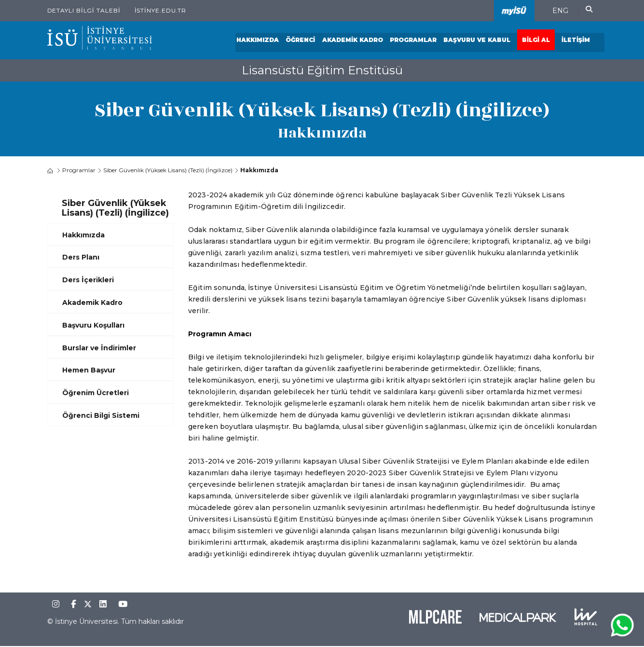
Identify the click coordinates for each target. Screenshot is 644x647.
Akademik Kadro (353, 41)
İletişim (576, 41)
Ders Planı (81, 258)
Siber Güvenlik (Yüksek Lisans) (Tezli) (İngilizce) (168, 171)
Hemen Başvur (89, 371)
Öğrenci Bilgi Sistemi (101, 416)
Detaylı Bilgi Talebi (84, 10)
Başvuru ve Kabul (477, 41)
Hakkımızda (259, 41)
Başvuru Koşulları (93, 325)
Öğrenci (301, 41)
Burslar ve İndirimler (99, 348)
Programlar (414, 41)
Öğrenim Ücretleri (96, 393)
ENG (560, 11)
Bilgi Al (536, 41)
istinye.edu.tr (161, 10)
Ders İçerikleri (88, 280)
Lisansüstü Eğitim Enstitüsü (322, 70)
